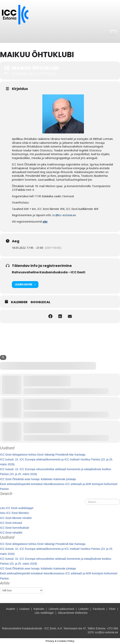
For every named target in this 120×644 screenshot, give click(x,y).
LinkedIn (83, 609)
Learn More (25, 285)
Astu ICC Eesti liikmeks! (15, 513)
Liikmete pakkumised (61, 609)
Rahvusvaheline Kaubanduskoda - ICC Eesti (49, 272)
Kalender (19, 302)
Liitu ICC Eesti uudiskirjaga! (17, 508)
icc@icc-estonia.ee (64, 215)
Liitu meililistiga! (44, 613)
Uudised (24, 609)
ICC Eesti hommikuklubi (15, 528)
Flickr (112, 609)
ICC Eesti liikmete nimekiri (16, 518)
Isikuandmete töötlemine (73, 613)
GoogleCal (40, 302)
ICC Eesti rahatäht (11, 533)
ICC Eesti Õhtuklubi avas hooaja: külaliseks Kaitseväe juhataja (38, 479)
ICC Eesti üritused (11, 523)
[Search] (3, 358)
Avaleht (11, 609)
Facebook (99, 609)
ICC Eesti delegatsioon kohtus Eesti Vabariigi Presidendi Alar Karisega (43, 455)
